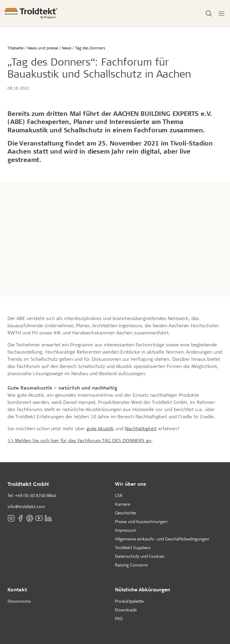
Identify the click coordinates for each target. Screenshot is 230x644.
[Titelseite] (31, 13)
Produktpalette (129, 601)
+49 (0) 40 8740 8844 (36, 495)
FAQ (119, 618)
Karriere (123, 504)
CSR (119, 495)
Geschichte (125, 513)
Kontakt (17, 589)
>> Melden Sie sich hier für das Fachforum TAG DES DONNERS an (79, 440)
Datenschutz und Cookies (140, 556)
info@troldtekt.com (26, 506)
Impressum (126, 530)
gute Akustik (100, 428)
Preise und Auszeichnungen (141, 521)
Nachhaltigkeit (141, 428)
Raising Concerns (131, 565)
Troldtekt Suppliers (133, 547)
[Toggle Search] (209, 13)
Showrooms (19, 601)
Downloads (126, 610)
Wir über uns (131, 484)
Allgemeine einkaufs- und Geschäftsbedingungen (162, 539)
